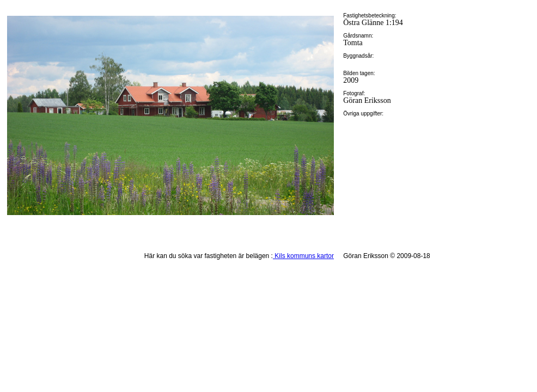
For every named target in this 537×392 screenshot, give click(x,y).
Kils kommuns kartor (303, 256)
